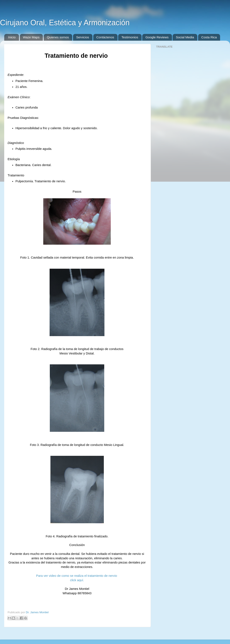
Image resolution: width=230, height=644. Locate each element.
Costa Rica (209, 37)
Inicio (12, 37)
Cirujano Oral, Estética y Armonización (65, 23)
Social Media (185, 37)
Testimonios (130, 37)
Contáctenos (105, 37)
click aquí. (77, 580)
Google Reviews (157, 37)
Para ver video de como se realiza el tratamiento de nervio (77, 576)
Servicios (83, 37)
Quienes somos (58, 37)
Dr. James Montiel (37, 612)
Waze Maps (31, 37)
